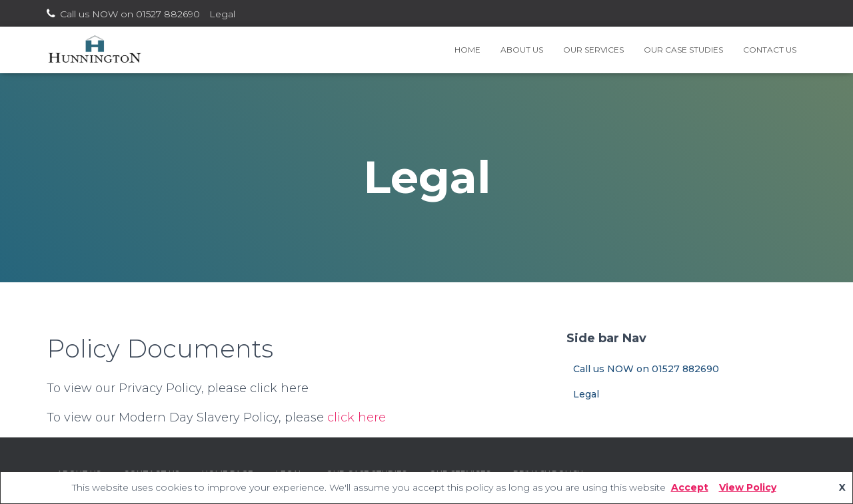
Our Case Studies (683, 50)
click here (357, 417)
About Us (522, 50)
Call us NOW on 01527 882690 (130, 14)
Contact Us (770, 50)
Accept (690, 487)
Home (467, 50)
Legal (222, 14)
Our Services (593, 50)
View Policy (748, 487)
